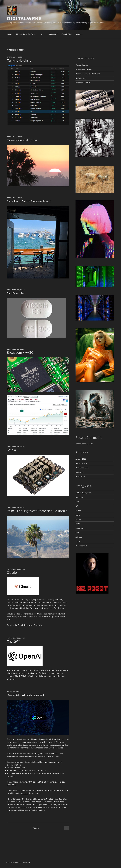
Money (78, 519)
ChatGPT (13, 641)
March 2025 (80, 477)
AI (43, 34)
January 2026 (81, 459)
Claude (12, 573)
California (79, 497)
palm (77, 533)
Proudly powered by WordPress (18, 862)
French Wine (67, 34)
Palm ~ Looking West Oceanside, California (37, 511)
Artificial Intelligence (83, 493)
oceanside (79, 528)
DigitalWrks (25, 19)
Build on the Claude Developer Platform (24, 625)
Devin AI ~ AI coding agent (26, 695)
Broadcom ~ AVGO (20, 353)
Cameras (53, 34)
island (78, 515)
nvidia (78, 524)
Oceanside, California (22, 140)
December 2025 (82, 463)
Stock (78, 541)
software (79, 537)
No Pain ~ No (16, 293)
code (77, 502)
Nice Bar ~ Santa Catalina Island (29, 201)
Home (9, 34)
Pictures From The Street (26, 34)
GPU (77, 506)
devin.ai (25, 793)
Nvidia (11, 450)
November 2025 (82, 468)
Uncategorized (81, 546)
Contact (79, 34)
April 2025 (79, 472)
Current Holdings (19, 60)
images (78, 510)
